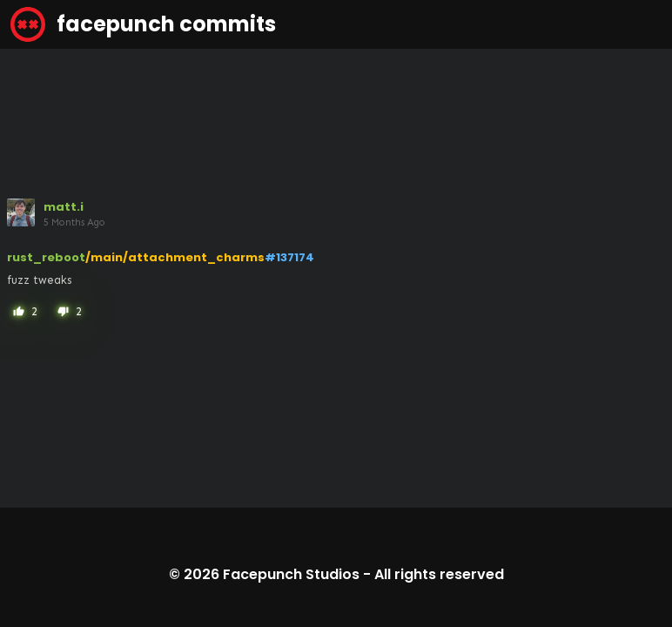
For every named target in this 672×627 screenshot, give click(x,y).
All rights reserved (439, 574)
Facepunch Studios (291, 574)
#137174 (289, 257)
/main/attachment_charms (175, 257)
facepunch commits (143, 24)
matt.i (64, 207)
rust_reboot (46, 257)
